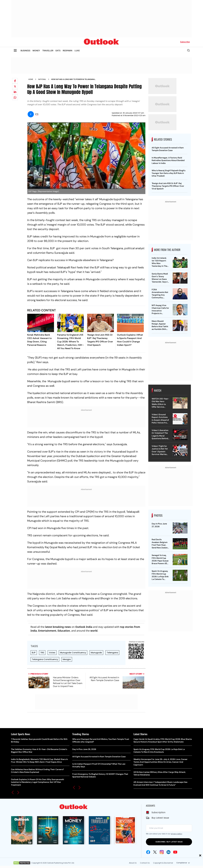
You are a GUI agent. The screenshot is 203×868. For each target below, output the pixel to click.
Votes (52, 653)
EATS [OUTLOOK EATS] (58, 51)
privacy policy (176, 834)
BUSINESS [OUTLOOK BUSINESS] (25, 51)
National (42, 79)
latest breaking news (58, 627)
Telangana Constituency (45, 659)
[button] (13, 792)
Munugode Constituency (73, 653)
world (94, 631)
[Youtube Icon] (175, 852)
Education (64, 631)
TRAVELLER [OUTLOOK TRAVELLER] (48, 51)
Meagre (67, 659)
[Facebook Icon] (148, 852)
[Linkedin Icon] (168, 852)
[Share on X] (15, 86)
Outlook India (84, 627)
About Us (133, 863)
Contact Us (145, 863)
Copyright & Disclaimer (163, 863)
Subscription (158, 812)
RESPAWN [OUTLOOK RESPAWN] (68, 51)
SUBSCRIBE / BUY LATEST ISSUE (169, 842)
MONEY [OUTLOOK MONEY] (36, 51)
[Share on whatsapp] (15, 97)
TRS (42, 653)
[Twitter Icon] (155, 852)
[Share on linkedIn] (15, 92)
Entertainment (47, 631)
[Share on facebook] (15, 81)
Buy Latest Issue (160, 818)
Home (31, 79)
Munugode (96, 653)
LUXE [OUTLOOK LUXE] (77, 51)
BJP (34, 653)
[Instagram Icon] (162, 852)
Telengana (112, 653)
